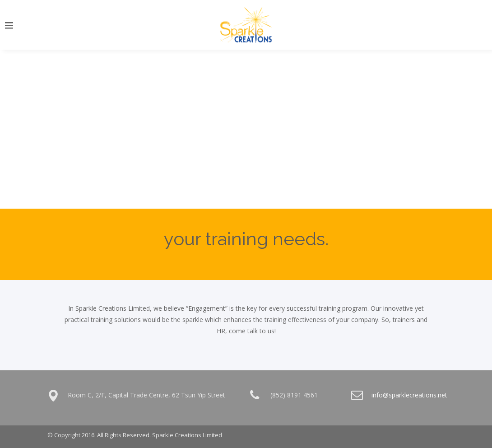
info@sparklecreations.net (409, 395)
